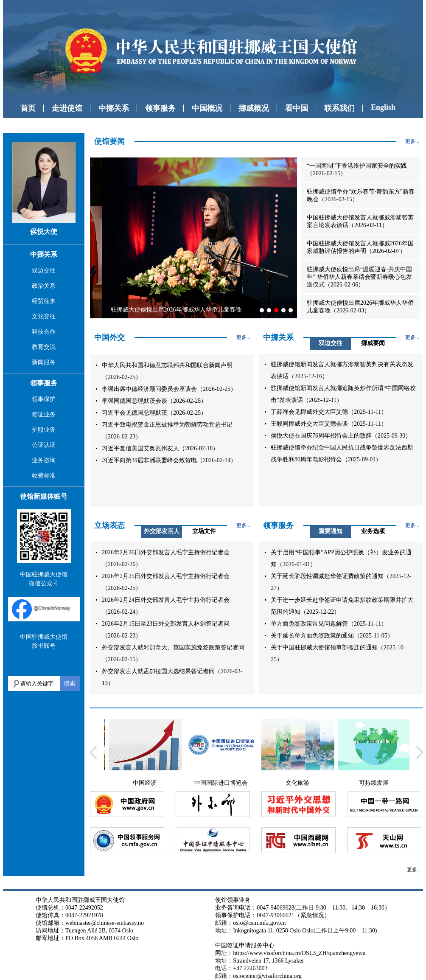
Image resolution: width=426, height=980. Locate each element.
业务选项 (373, 531)
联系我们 (339, 108)
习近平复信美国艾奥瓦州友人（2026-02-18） (160, 448)
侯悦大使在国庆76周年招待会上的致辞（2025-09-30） (341, 436)
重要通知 (331, 531)
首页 (28, 108)
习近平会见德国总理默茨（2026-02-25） (154, 413)
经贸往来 (44, 301)
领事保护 (44, 399)
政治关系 (44, 286)
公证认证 (44, 445)
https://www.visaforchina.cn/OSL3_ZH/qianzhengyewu (299, 953)
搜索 (70, 683)
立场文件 (204, 531)
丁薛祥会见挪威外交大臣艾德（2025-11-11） (329, 412)
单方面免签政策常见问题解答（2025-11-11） (329, 624)
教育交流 (44, 347)
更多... (412, 141)
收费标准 (44, 476)
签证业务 (44, 414)
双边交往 (44, 271)
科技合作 (44, 332)
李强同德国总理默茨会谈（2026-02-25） (154, 401)
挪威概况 (254, 108)
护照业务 (44, 430)
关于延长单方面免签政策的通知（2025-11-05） (332, 636)
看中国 (297, 108)
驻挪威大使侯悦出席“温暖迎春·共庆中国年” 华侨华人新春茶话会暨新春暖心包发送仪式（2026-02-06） (359, 277)
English (383, 107)
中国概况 (207, 108)
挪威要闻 (373, 343)
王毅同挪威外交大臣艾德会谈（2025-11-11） (329, 424)
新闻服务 (44, 362)
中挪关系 (114, 108)
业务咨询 (44, 460)
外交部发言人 (162, 531)
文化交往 (44, 316)
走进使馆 (67, 108)
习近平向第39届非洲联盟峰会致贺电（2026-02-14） (169, 460)
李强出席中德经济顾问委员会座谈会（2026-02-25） (169, 389)
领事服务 (160, 108)
